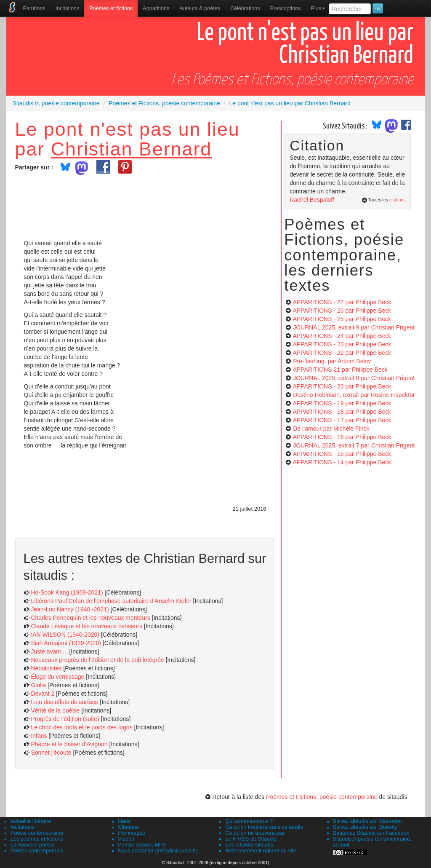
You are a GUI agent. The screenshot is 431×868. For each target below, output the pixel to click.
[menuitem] (34, 8)
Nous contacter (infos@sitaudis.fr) (158, 851)
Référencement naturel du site (261, 851)
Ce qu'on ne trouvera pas (255, 833)
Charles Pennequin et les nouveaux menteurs (90, 618)
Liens (124, 821)
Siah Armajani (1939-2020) (66, 643)
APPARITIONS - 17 (342, 420)
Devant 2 (43, 694)
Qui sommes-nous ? (249, 821)
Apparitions (156, 8)
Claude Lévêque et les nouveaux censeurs (86, 626)
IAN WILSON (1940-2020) (65, 635)
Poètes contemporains (37, 851)
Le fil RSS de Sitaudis (251, 839)
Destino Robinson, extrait (354, 395)
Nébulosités (46, 668)
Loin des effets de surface (64, 702)
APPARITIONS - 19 (342, 403)
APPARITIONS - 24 (342, 336)
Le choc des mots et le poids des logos (81, 727)
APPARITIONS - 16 (342, 437)
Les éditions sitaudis (249, 845)
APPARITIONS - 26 (342, 311)
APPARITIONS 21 (340, 370)
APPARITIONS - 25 (342, 319)
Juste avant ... (49, 651)
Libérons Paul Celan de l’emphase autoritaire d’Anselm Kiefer (111, 601)
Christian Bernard (132, 149)
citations (398, 200)
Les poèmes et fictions (37, 839)
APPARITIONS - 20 (342, 386)
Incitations (23, 827)
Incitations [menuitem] (68, 8)
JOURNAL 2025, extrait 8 (354, 378)
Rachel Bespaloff (312, 200)
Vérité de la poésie (55, 710)
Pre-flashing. (332, 361)
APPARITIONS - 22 (342, 353)
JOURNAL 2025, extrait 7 (354, 445)
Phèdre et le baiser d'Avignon (69, 744)
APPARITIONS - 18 (342, 412)
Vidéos (126, 839)
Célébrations (245, 8)
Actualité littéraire (31, 821)
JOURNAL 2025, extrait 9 (354, 327)
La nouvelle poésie (33, 845)
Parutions (34, 8)
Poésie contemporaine (37, 833)
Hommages (131, 833)
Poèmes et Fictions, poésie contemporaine (322, 797)
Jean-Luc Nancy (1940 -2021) (70, 609)
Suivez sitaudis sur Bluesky (365, 827)
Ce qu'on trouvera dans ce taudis (264, 827)
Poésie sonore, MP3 (142, 845)
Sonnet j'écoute (51, 753)
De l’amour (331, 429)
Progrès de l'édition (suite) (65, 719)
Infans (39, 736)
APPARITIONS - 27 (342, 302)
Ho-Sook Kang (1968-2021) (67, 592)
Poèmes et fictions (111, 8)
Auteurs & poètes (200, 8)
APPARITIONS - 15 (342, 454)
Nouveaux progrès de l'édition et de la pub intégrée (97, 660)
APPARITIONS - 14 (342, 462)
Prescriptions (286, 8)
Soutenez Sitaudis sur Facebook (371, 833)
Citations (128, 827)
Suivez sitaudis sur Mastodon (367, 821)
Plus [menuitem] (318, 8)
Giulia (38, 685)
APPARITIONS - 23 (342, 344)
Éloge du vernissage (57, 677)
